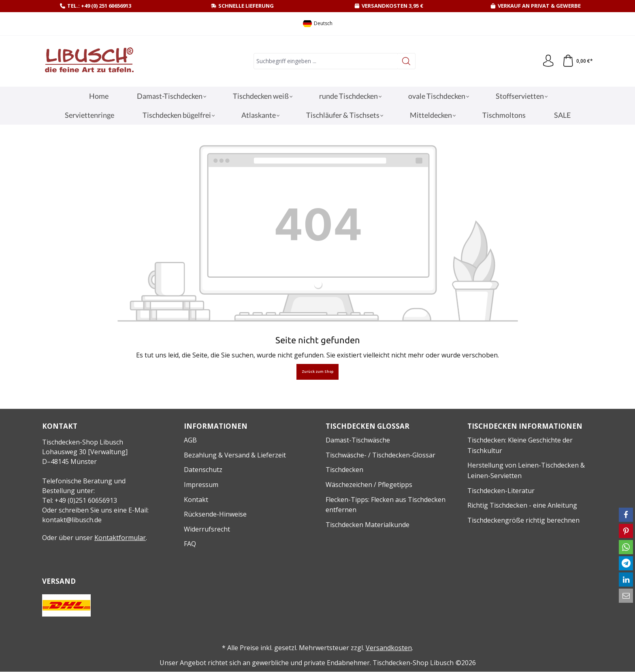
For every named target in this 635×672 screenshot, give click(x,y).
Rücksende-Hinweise (215, 514)
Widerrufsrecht (207, 529)
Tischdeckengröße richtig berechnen (523, 520)
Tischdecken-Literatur (501, 491)
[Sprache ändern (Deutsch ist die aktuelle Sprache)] (318, 24)
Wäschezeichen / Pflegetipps (369, 485)
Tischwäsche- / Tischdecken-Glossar (380, 455)
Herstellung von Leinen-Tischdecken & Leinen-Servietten (526, 470)
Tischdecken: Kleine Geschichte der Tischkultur (520, 445)
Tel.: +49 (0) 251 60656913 (99, 6)
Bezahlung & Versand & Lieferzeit (235, 455)
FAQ (190, 544)
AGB (190, 440)
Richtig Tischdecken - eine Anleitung (522, 505)
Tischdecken (344, 470)
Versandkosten (389, 648)
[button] (626, 515)
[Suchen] (406, 61)
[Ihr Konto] (548, 61)
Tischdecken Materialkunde (368, 525)
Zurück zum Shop (317, 372)
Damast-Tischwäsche (358, 440)
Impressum (201, 485)
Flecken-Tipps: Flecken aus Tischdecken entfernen (386, 505)
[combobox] (326, 61)
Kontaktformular (120, 538)
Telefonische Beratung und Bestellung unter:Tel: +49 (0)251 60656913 (84, 491)
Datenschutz (203, 470)
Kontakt (196, 500)
